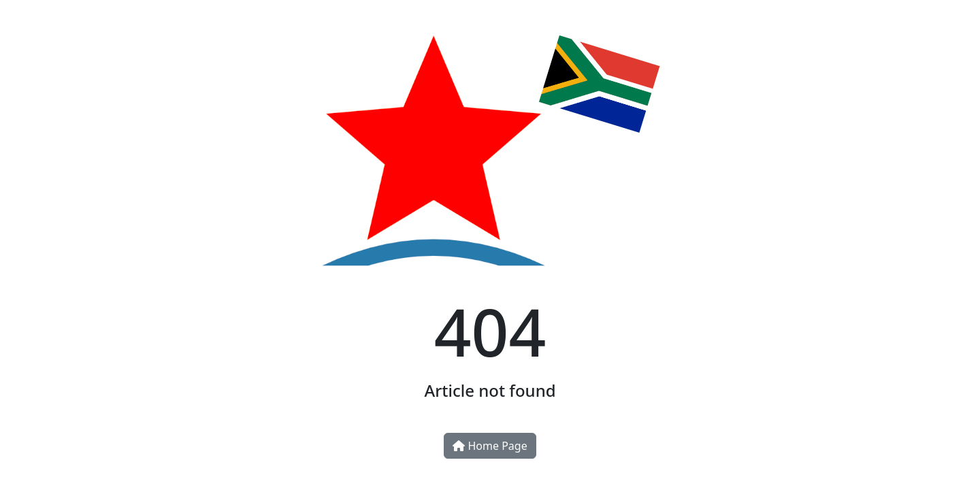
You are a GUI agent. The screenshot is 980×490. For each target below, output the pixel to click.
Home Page (490, 446)
